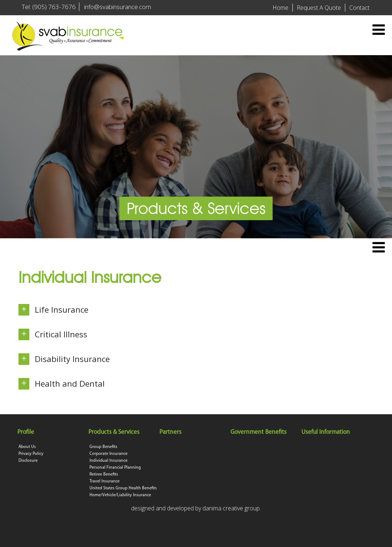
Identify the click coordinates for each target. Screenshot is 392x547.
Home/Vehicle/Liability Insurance (120, 495)
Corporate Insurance (109, 454)
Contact (359, 8)
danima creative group (231, 508)
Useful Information (326, 432)
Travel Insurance (105, 481)
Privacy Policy (31, 454)
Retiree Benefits (104, 474)
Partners (171, 432)
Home (280, 8)
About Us (27, 447)
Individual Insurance (109, 461)
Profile (26, 432)
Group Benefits (103, 447)
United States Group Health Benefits (123, 488)
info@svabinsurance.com (118, 7)
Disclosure (28, 461)
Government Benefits (259, 432)
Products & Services (114, 432)
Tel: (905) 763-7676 (49, 7)
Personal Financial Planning (115, 468)
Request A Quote (319, 8)
